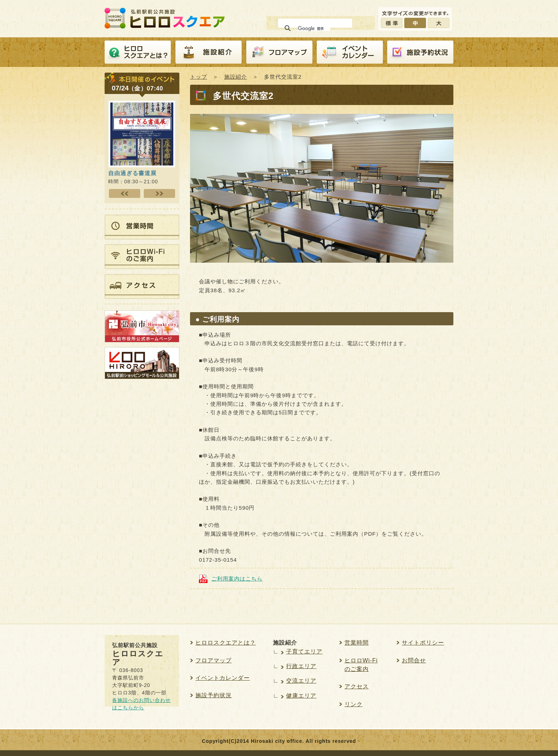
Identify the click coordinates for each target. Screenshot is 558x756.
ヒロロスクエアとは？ (138, 52)
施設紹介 (209, 52)
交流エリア (301, 681)
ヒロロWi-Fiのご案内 (361, 665)
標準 (392, 23)
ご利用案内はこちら (237, 579)
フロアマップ (279, 52)
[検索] (314, 28)
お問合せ (414, 660)
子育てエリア (304, 652)
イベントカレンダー (350, 52)
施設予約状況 (214, 695)
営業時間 (357, 643)
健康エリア (301, 696)
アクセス (357, 686)
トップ (199, 77)
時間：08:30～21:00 (142, 174)
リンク (354, 704)
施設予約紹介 (420, 52)
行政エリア (301, 666)
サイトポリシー (423, 643)
